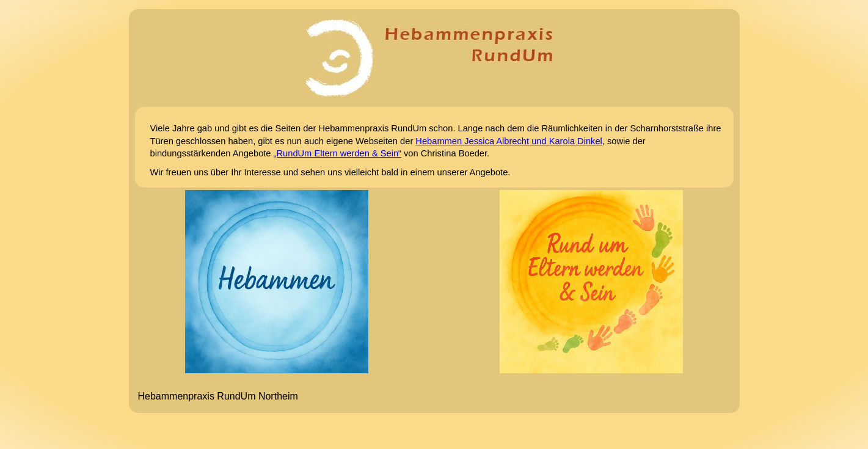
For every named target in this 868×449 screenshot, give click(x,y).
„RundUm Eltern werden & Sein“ (337, 153)
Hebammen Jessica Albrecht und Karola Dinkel (509, 141)
